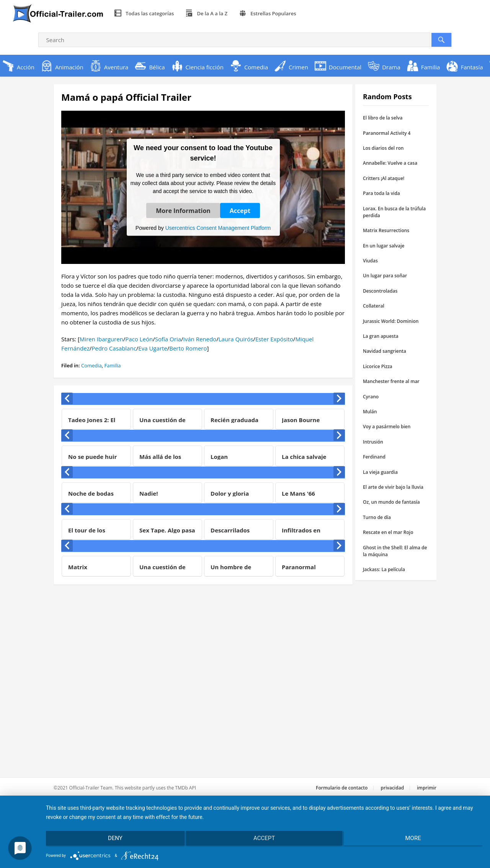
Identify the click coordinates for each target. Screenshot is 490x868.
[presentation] (67, 398)
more (417, 840)
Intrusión (373, 442)
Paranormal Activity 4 (387, 133)
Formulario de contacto (342, 788)
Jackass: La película (384, 569)
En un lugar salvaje (384, 246)
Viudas (370, 261)
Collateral (374, 306)
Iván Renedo (200, 339)
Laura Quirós (236, 339)
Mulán (370, 412)
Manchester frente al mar (391, 381)
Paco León (139, 339)
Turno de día (377, 517)
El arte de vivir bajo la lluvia (393, 487)
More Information (183, 210)
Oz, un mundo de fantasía (391, 502)
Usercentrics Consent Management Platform (218, 228)
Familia (113, 365)
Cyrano (371, 397)
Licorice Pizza (378, 366)
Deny (111, 840)
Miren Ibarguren (101, 339)
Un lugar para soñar (385, 276)
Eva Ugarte (153, 348)
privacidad (393, 788)
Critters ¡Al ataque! (384, 178)
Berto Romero (188, 348)
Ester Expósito (274, 339)
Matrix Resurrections (386, 230)
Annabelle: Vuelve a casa (390, 163)
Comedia (91, 365)
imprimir (427, 788)
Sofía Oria (168, 339)
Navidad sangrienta (385, 351)
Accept (240, 210)
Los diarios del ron (383, 148)
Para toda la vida (381, 193)
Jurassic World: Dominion (391, 321)
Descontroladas (380, 291)
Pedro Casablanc (114, 348)
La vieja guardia (380, 472)
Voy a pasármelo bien (387, 427)
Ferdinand (374, 457)
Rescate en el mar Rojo (388, 532)
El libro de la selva (383, 118)
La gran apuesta (381, 336)
